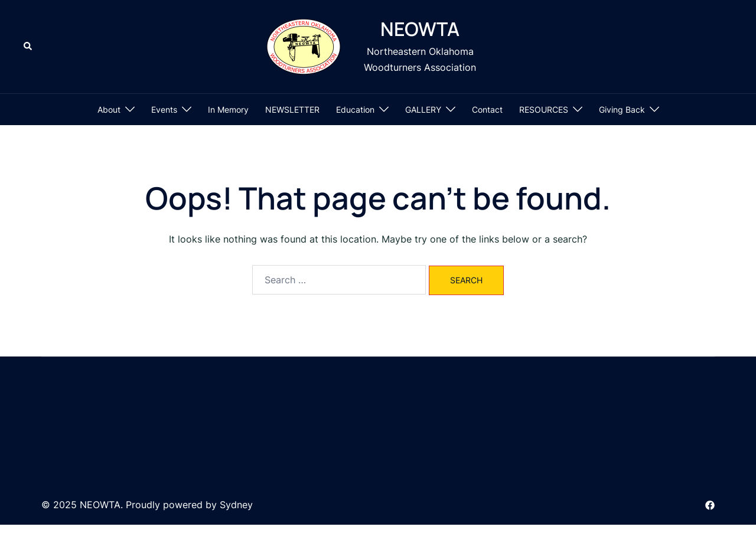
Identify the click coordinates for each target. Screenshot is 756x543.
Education (355, 109)
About (109, 109)
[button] (28, 47)
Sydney (236, 505)
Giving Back (622, 109)
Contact (487, 109)
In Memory (228, 109)
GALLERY (423, 109)
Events (164, 109)
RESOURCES (544, 109)
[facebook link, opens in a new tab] (710, 505)
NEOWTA (420, 29)
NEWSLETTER (292, 109)
